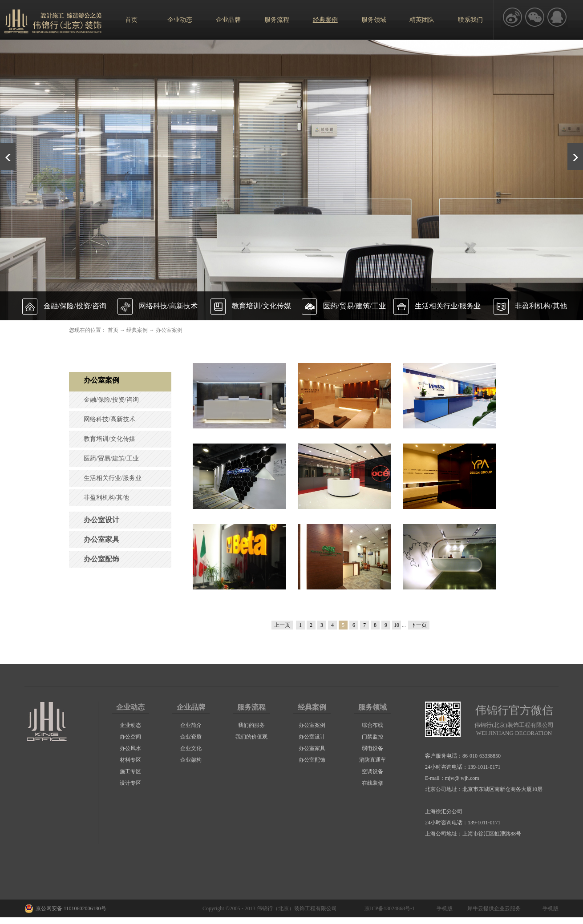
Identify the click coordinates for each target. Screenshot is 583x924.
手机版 (443, 908)
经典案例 (137, 330)
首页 (131, 20)
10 (397, 625)
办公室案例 (169, 330)
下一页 (419, 625)
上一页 (282, 625)
